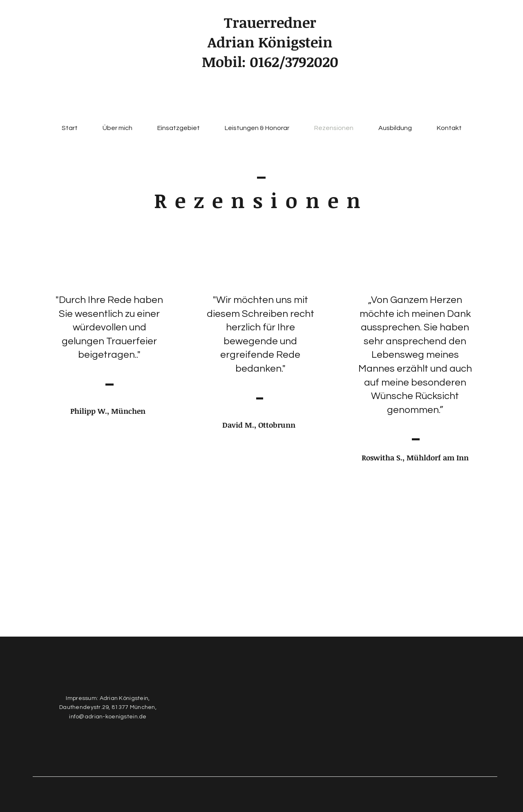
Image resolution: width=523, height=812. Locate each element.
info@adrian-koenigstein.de (108, 717)
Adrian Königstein (270, 42)
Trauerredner (270, 22)
